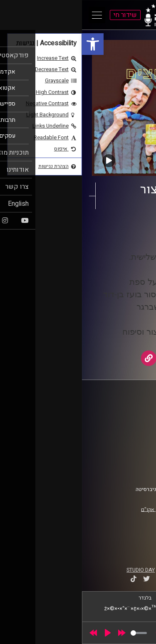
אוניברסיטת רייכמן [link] (121, 420)
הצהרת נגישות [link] (126, 461)
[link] (11, 44)
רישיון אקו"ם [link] (73, 509)
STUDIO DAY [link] (59, 570)
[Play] (26, 633)
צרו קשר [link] (133, 469)
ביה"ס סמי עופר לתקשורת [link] (114, 412)
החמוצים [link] (114, 228)
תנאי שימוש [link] (129, 454)
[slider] (57, 633)
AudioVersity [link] (95, 236)
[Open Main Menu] (15, 15)
